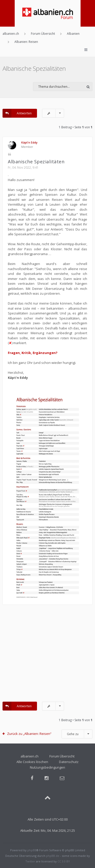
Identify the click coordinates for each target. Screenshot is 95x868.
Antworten (17, 113)
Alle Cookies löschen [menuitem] (32, 762)
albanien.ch (30, 756)
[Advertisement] (48, 656)
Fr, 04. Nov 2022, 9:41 (23, 167)
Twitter (30, 861)
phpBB (32, 850)
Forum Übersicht (62, 756)
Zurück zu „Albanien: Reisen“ (29, 734)
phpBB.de (53, 856)
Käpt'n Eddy (29, 142)
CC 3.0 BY (64, 861)
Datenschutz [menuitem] (69, 762)
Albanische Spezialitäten (34, 68)
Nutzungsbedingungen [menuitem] (48, 767)
